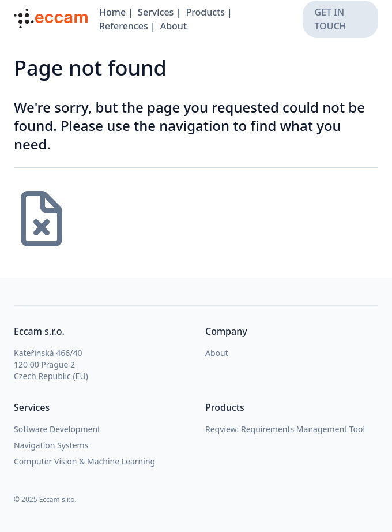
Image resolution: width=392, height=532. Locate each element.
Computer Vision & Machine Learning (84, 461)
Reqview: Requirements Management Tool (285, 429)
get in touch (330, 19)
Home (112, 12)
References (124, 26)
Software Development (57, 429)
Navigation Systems (51, 445)
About (174, 26)
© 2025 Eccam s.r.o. (45, 499)
